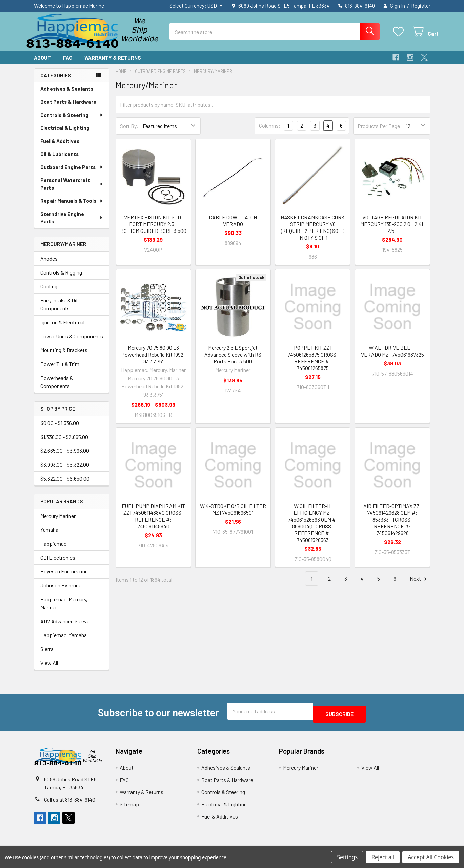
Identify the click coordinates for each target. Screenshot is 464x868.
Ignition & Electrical (62, 328)
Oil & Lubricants (59, 160)
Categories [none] (56, 81)
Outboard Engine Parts (72, 173)
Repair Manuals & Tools (72, 207)
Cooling (49, 292)
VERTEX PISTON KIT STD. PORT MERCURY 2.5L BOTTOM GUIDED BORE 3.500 (153, 230)
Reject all (383, 857)
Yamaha (49, 536)
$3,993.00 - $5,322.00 (65, 471)
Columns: (270, 132)
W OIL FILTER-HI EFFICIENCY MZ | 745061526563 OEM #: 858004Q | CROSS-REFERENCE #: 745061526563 (313, 529)
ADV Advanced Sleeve (65, 627)
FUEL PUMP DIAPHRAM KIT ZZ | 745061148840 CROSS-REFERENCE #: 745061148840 (153, 522)
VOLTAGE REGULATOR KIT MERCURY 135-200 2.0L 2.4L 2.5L (392, 230)
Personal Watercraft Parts (72, 190)
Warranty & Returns (113, 64)
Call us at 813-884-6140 (70, 802)
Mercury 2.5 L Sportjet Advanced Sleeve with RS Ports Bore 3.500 (233, 360)
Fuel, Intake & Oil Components (59, 310)
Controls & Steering (72, 121)
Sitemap (129, 807)
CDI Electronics (58, 563)
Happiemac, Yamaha (64, 641)
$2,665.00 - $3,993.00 (65, 457)
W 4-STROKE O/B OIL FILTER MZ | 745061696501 (233, 515)
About (42, 64)
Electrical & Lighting (65, 134)
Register (421, 6)
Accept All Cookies (431, 857)
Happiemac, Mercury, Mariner (64, 609)
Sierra (47, 655)
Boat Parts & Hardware (68, 108)
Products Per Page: (380, 132)
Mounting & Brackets (64, 356)
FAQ (68, 64)
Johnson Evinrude (61, 591)
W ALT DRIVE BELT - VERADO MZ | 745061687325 (392, 357)
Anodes (49, 265)
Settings (347, 857)
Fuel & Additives (60, 147)
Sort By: (129, 132)
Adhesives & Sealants (67, 95)
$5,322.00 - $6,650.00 (65, 485)
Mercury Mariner (58, 522)
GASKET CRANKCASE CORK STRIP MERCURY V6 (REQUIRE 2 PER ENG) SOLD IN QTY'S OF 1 (313, 233)
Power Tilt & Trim (60, 370)
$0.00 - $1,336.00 (60, 429)
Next (419, 585)
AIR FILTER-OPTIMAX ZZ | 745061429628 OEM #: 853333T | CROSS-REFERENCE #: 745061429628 (392, 526)
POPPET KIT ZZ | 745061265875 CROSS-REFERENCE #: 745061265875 (313, 364)
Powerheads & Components (57, 388)
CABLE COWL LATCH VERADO (233, 227)
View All (49, 669)
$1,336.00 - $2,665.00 (64, 443)
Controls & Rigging (61, 278)
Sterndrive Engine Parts (72, 224)
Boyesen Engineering (64, 577)
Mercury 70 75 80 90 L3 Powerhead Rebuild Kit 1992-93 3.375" (153, 360)
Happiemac (53, 550)
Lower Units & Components (72, 342)
